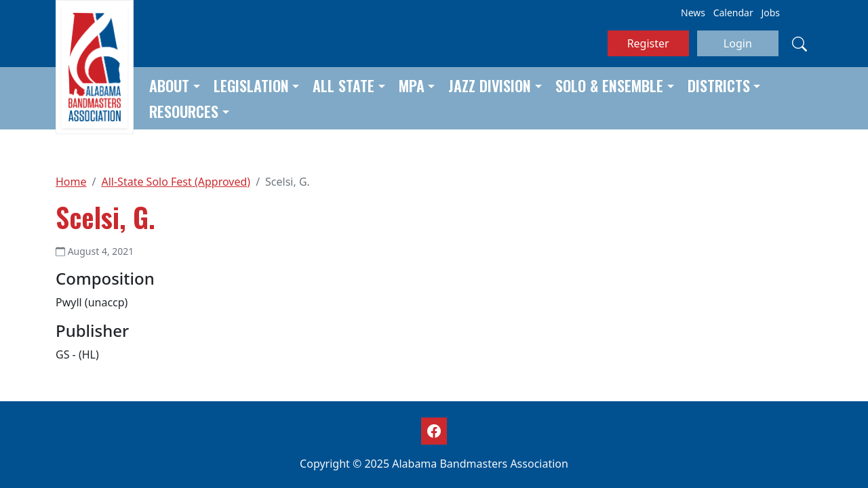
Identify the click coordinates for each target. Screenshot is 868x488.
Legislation (251, 85)
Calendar (733, 13)
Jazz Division (490, 85)
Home (71, 182)
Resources (184, 111)
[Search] (800, 43)
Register (648, 43)
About (169, 85)
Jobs (770, 13)
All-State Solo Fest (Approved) (176, 182)
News (693, 13)
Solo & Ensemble (609, 85)
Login (738, 43)
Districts (719, 85)
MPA (412, 85)
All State (343, 85)
